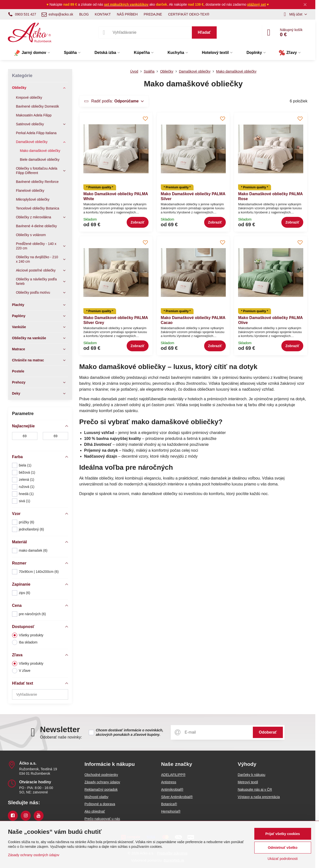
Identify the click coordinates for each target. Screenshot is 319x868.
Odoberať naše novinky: (61, 737)
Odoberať (268, 732)
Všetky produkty (28, 635)
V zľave (21, 671)
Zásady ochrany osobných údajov (34, 855)
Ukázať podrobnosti (283, 859)
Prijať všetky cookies (283, 834)
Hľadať (204, 32)
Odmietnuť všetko (283, 848)
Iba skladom (25, 642)
